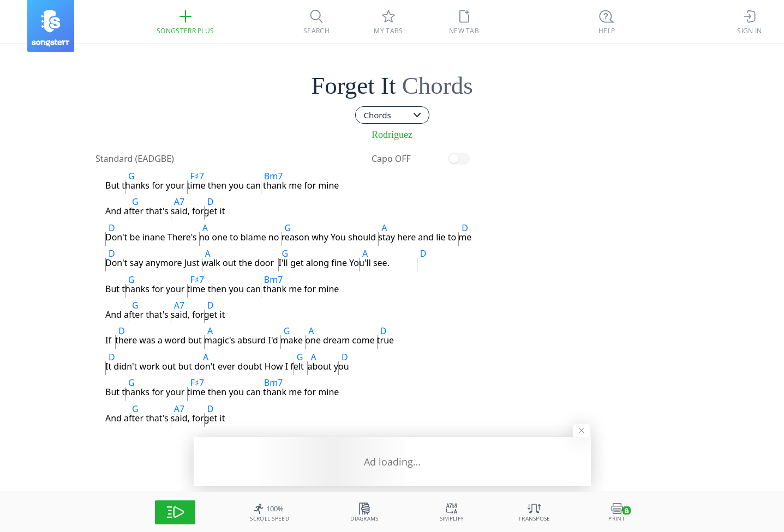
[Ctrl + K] (607, 22)
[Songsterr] (51, 26)
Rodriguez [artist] (392, 135)
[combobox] (392, 115)
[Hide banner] (582, 431)
